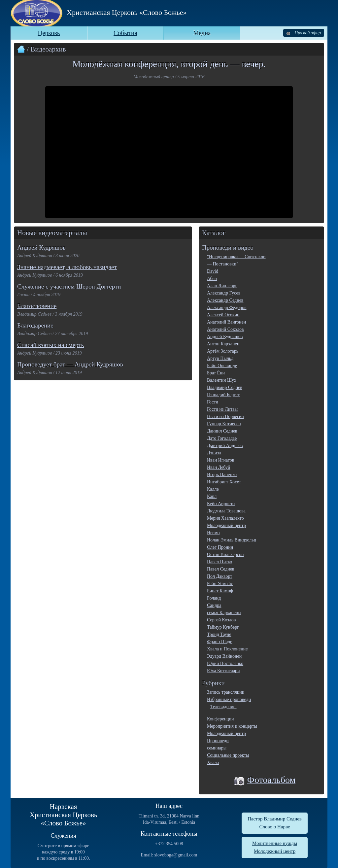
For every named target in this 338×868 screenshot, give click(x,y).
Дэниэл (214, 453)
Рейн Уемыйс (220, 584)
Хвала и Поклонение (227, 649)
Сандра (214, 605)
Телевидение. (223, 707)
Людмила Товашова (226, 511)
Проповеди (218, 741)
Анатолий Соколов (225, 329)
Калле (213, 489)
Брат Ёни (216, 373)
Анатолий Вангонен (226, 322)
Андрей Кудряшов (41, 247)
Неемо (213, 533)
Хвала (213, 763)
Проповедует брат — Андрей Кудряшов (70, 364)
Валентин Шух (222, 380)
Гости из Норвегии (225, 417)
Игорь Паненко (222, 475)
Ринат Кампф (220, 591)
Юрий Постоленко (225, 663)
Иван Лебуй (219, 467)
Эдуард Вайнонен (224, 656)
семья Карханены (224, 613)
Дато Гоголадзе (222, 438)
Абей (212, 278)
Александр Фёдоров (227, 308)
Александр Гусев (224, 293)
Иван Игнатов (220, 460)
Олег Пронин (220, 547)
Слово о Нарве (274, 827)
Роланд (214, 598)
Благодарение (35, 325)
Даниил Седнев (222, 431)
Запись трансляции (226, 692)
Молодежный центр (226, 525)
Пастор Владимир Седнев (275, 819)
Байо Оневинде (222, 366)
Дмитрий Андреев (225, 446)
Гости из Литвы (222, 409)
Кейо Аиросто (221, 504)
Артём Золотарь (223, 351)
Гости (213, 402)
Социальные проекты (228, 755)
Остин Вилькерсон (225, 555)
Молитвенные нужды (275, 843)
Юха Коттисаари (223, 671)
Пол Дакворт (220, 576)
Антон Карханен (223, 344)
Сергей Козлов (221, 620)
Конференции (220, 719)
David (213, 271)
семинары (217, 748)
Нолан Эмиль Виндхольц (232, 540)
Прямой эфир (304, 33)
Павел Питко (220, 562)
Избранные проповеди (229, 699)
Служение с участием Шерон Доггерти (69, 286)
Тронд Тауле (219, 634)
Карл (212, 496)
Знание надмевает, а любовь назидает (67, 267)
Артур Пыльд (220, 358)
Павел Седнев (221, 569)
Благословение (37, 306)
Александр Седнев (225, 300)
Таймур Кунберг (223, 627)
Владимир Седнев (225, 387)
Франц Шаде (220, 642)
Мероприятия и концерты (232, 726)
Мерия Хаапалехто (225, 518)
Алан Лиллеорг (222, 286)
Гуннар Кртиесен (224, 424)
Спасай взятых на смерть (51, 345)
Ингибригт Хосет (224, 482)
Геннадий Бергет (223, 395)
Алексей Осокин (223, 315)
